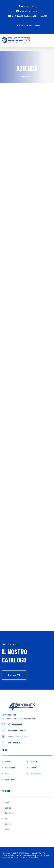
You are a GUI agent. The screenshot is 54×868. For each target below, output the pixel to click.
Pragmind (35, 858)
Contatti (34, 768)
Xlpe (7, 829)
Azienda (8, 762)
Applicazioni (10, 768)
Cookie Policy (10, 779)
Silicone (8, 824)
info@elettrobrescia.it (29, 11)
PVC (7, 819)
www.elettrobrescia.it (17, 736)
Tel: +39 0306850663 (30, 6)
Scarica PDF (14, 675)
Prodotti (34, 762)
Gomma (8, 808)
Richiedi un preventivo (29, 25)
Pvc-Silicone (10, 813)
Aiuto (7, 774)
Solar (7, 802)
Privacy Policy (36, 774)
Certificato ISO (14, 743)
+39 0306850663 (15, 724)
